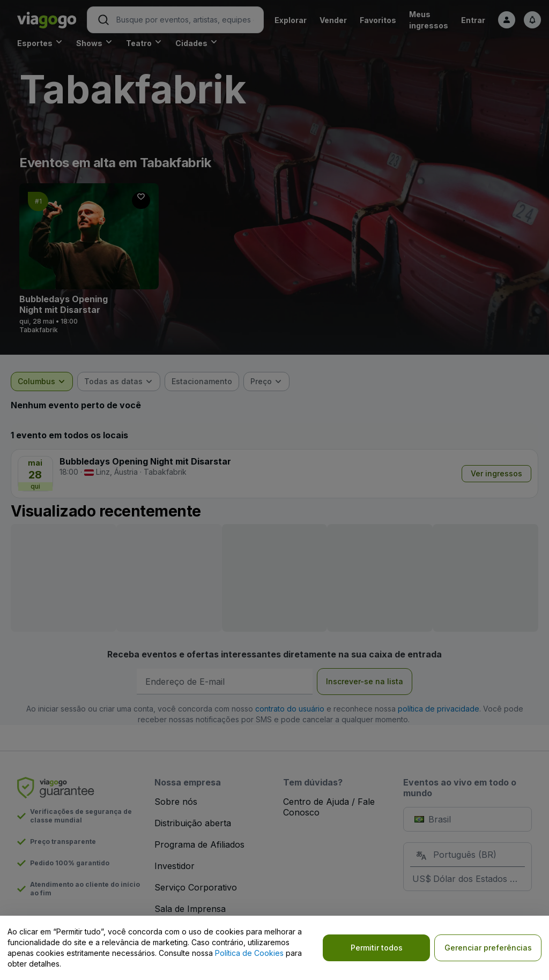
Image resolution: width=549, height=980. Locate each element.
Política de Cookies (249, 953)
